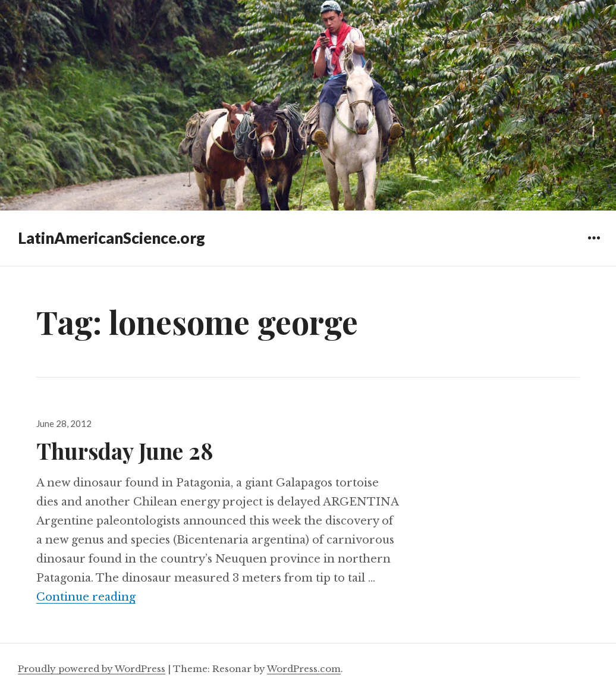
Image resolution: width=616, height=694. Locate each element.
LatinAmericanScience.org (111, 238)
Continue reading (86, 597)
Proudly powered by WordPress (92, 669)
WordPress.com (304, 669)
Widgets (594, 246)
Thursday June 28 (125, 450)
